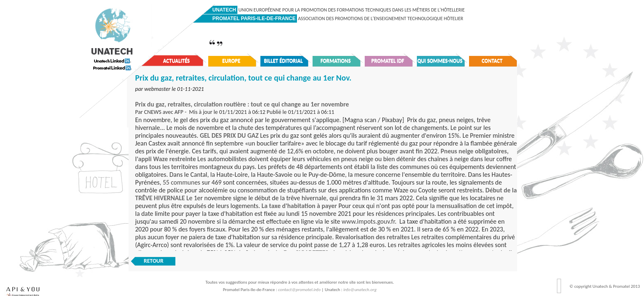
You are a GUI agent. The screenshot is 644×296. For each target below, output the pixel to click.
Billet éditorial (284, 61)
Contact (492, 61)
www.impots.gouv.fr (368, 221)
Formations (336, 61)
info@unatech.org (360, 290)
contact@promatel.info (299, 290)
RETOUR (154, 261)
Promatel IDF (388, 61)
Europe (231, 61)
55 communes (182, 182)
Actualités (176, 61)
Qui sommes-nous (440, 61)
